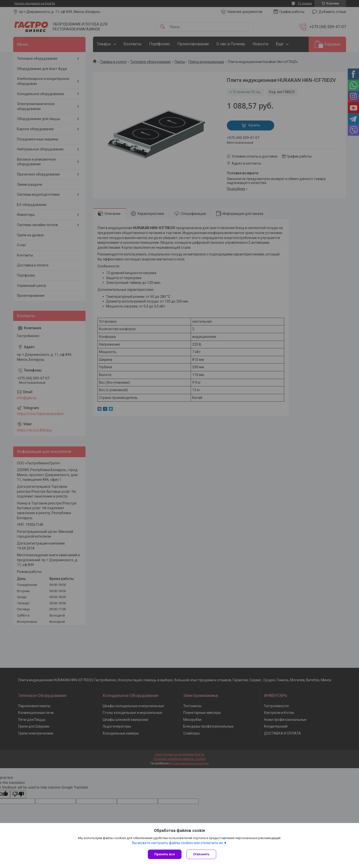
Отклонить (201, 854)
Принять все (165, 854)
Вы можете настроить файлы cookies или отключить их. (178, 843)
